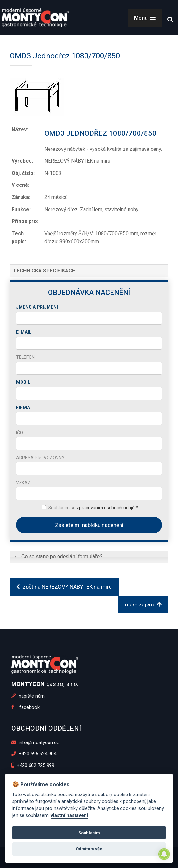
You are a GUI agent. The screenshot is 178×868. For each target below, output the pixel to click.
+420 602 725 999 (33, 765)
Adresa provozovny (40, 458)
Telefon (25, 357)
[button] (145, 18)
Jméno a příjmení (37, 307)
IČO (20, 433)
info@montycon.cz (35, 743)
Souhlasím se (93, 508)
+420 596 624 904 (34, 754)
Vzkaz (23, 483)
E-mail (24, 332)
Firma (23, 408)
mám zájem (143, 605)
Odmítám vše (89, 849)
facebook (25, 707)
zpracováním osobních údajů (106, 508)
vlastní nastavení (69, 816)
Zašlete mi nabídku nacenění (89, 525)
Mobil (23, 382)
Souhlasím (89, 833)
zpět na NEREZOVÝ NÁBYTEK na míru (64, 587)
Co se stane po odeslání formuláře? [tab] (58, 557)
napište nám (28, 696)
